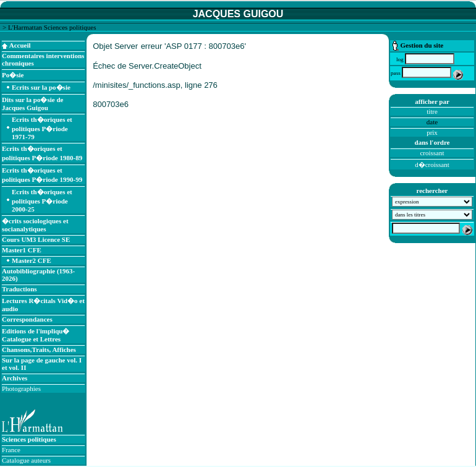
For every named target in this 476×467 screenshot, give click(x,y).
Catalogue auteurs (26, 460)
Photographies (21, 388)
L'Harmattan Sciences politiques (52, 27)
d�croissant (432, 165)
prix (432, 132)
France (11, 450)
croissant (432, 153)
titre (432, 111)
